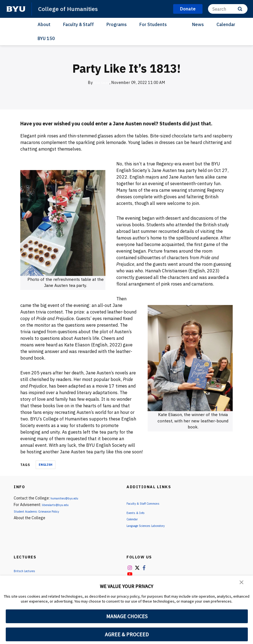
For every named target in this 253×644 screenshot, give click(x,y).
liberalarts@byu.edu (59, 505)
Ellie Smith (102, 83)
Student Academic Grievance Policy (44, 511)
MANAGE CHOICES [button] (127, 616)
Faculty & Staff (78, 24)
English (46, 465)
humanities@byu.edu (68, 498)
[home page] (16, 9)
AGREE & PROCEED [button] (127, 634)
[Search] (228, 9)
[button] (242, 583)
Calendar (226, 24)
